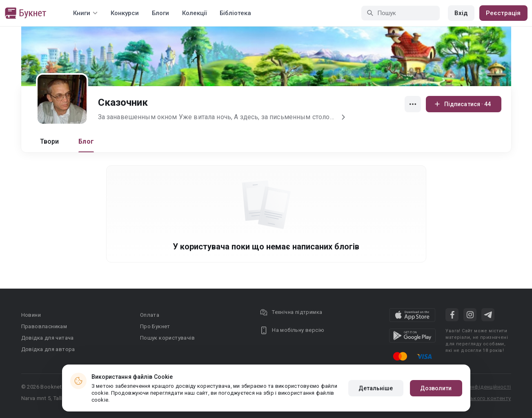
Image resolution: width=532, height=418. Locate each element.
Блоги (160, 13)
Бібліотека (235, 13)
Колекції (194, 13)
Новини (31, 315)
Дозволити (436, 388)
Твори (50, 141)
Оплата (150, 315)
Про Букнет (155, 326)
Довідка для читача (48, 338)
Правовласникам (44, 326)
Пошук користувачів (167, 338)
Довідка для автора (48, 349)
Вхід (461, 13)
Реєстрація (503, 13)
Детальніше (376, 388)
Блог (86, 141)
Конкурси (125, 13)
